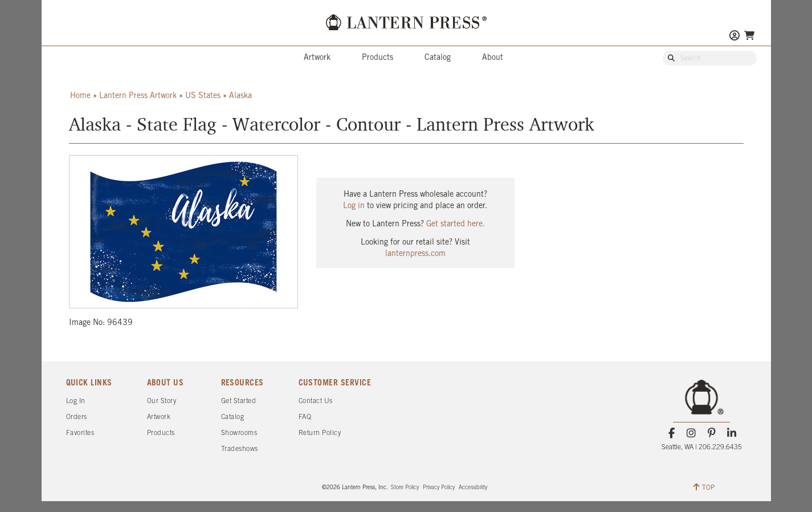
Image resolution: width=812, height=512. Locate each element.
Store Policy (405, 488)
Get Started (239, 401)
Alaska (240, 96)
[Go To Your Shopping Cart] (749, 36)
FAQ (305, 417)
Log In (76, 401)
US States (203, 96)
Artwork (317, 58)
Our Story (162, 401)
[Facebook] (672, 433)
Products (378, 58)
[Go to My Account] (735, 37)
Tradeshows (240, 449)
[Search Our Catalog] (715, 59)
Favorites (80, 433)
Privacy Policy (439, 488)
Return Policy (320, 433)
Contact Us (316, 401)
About (493, 58)
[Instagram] (691, 433)
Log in (354, 206)
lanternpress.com (415, 254)
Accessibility (473, 488)
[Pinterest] (711, 433)
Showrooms (239, 433)
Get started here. (456, 224)
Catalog (438, 58)
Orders (77, 417)
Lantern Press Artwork (138, 96)
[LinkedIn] (731, 433)
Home (80, 96)
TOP (704, 487)
